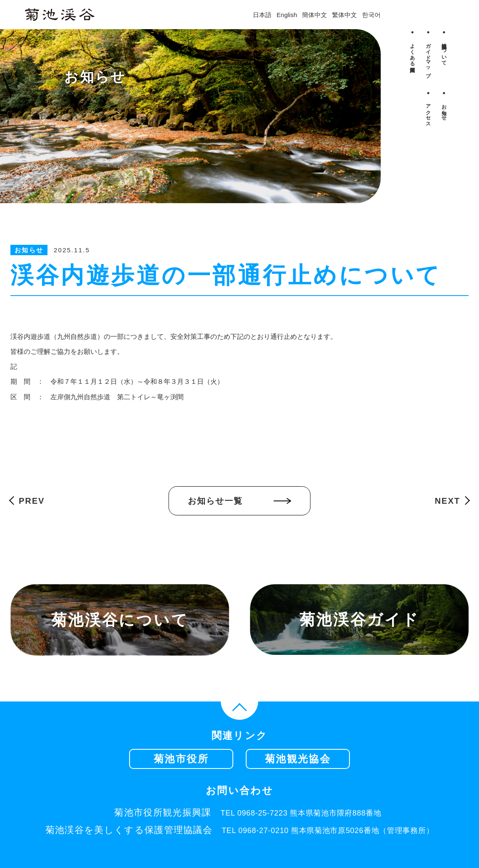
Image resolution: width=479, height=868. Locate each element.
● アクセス (428, 107)
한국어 (371, 15)
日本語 (262, 15)
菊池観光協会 (298, 759)
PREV (32, 501)
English (287, 15)
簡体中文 (314, 15)
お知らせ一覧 (215, 501)
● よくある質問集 (412, 46)
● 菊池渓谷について (444, 46)
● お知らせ (444, 104)
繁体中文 (344, 15)
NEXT (448, 501)
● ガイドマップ (428, 52)
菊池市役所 (181, 759)
